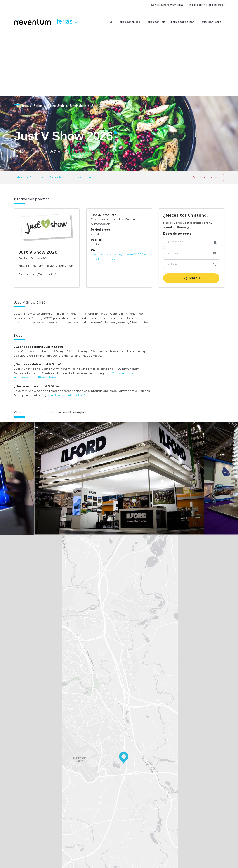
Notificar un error (206, 178)
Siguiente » (191, 278)
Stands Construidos (84, 178)
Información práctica (31, 178)
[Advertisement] (119, 62)
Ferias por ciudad (129, 22)
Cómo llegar (58, 178)
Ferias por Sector (183, 22)
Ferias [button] (67, 22)
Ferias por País (156, 22)
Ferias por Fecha (211, 22)
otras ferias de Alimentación (67, 395)
